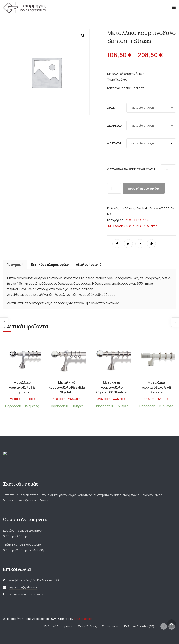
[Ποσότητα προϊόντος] (114, 188)
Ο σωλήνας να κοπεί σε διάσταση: (132, 169)
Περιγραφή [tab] (15, 265)
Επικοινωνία (111, 626)
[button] (83, 36)
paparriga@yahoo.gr (23, 587)
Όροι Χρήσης (88, 626)
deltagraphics (83, 619)
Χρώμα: (113, 108)
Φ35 (154, 226)
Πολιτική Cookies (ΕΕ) (139, 626)
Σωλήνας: (114, 125)
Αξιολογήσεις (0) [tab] (89, 265)
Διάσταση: (114, 143)
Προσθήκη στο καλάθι (144, 189)
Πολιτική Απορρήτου (59, 626)
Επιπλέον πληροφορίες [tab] (50, 265)
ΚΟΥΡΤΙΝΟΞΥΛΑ (137, 220)
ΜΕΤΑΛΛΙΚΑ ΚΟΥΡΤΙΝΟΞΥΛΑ (129, 226)
